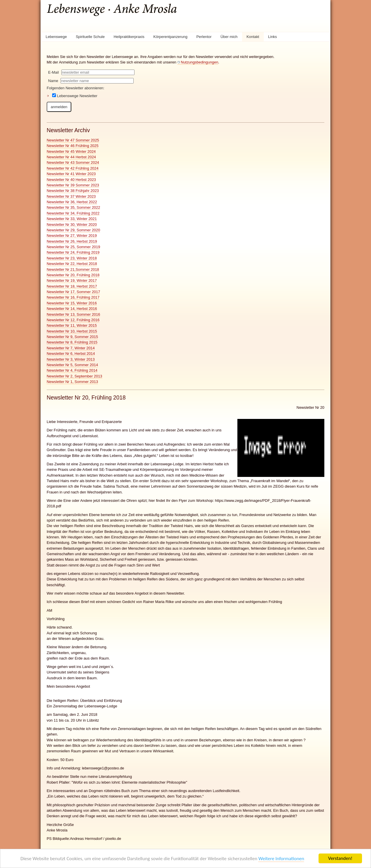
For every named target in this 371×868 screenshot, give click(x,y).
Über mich (229, 37)
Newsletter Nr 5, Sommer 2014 (72, 365)
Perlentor (204, 37)
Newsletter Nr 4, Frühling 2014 (72, 370)
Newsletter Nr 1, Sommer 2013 (72, 382)
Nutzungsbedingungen (200, 62)
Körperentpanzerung (170, 37)
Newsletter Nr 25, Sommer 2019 (73, 247)
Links (272, 37)
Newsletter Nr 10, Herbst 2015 (72, 331)
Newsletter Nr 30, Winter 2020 (72, 225)
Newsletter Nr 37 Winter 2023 (71, 196)
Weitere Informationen (281, 859)
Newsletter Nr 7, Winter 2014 (71, 348)
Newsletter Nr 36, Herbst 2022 (72, 202)
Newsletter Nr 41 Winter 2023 (71, 174)
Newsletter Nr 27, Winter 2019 (72, 236)
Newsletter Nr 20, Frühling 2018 (73, 275)
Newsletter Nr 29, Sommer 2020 (73, 230)
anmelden (59, 107)
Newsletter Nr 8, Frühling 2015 (72, 342)
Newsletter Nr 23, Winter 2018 (72, 258)
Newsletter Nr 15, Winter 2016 (72, 303)
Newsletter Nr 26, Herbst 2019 (72, 241)
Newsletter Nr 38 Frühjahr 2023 (73, 191)
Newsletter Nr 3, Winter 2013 (71, 359)
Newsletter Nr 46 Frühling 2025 (73, 146)
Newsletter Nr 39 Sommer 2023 (73, 185)
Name (53, 81)
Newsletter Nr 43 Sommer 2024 (73, 162)
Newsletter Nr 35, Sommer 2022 (73, 207)
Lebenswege (56, 37)
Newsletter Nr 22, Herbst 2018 (72, 264)
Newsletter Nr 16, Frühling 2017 (73, 297)
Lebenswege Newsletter (75, 96)
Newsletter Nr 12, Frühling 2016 (73, 320)
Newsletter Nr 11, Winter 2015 (72, 325)
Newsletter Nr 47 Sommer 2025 (73, 140)
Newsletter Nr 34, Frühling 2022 (73, 213)
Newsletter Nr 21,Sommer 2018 (73, 269)
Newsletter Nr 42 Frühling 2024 (73, 168)
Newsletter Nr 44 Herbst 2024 (71, 157)
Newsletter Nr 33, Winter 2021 (72, 219)
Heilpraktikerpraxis (129, 37)
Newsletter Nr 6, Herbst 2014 (71, 354)
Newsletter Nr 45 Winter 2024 (71, 151)
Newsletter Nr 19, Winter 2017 (72, 280)
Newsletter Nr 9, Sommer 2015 (72, 337)
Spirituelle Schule (90, 37)
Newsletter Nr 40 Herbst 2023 (71, 180)
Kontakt (253, 37)
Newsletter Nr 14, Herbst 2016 (72, 309)
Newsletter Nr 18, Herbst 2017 (72, 286)
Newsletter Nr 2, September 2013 (74, 376)
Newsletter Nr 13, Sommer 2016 (73, 314)
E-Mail (53, 72)
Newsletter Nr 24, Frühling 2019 (73, 252)
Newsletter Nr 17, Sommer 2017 (73, 292)
